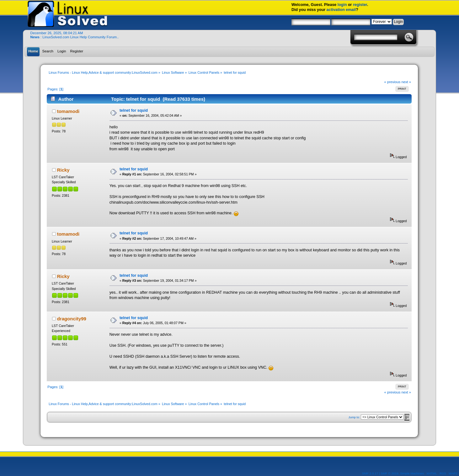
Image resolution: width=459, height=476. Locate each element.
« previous (392, 82)
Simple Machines (412, 473)
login (342, 5)
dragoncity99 (72, 319)
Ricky (63, 170)
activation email (341, 10)
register (360, 5)
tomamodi (68, 111)
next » (406, 82)
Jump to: (354, 417)
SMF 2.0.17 (370, 473)
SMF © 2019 (390, 473)
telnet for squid (134, 110)
